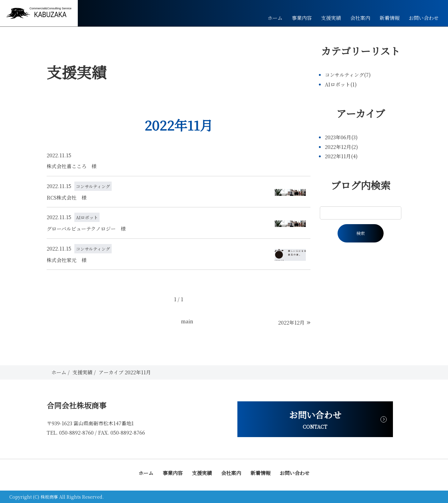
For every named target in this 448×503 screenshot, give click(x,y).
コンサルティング (93, 186)
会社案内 (360, 18)
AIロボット (87, 217)
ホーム (275, 18)
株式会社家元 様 (67, 260)
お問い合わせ (424, 18)
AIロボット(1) (341, 84)
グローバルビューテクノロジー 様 (86, 229)
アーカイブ (361, 113)
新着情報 (390, 18)
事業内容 (302, 18)
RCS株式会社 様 (67, 198)
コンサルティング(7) (348, 75)
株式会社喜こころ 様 (72, 166)
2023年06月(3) (341, 137)
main (187, 321)
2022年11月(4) (341, 156)
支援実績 (331, 18)
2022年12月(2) (341, 147)
